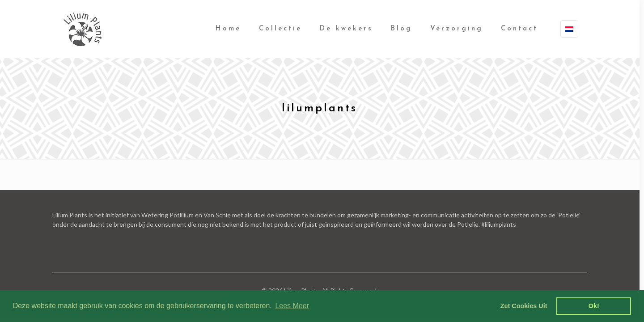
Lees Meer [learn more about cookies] (292, 306)
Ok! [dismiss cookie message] (594, 306)
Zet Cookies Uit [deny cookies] (524, 306)
